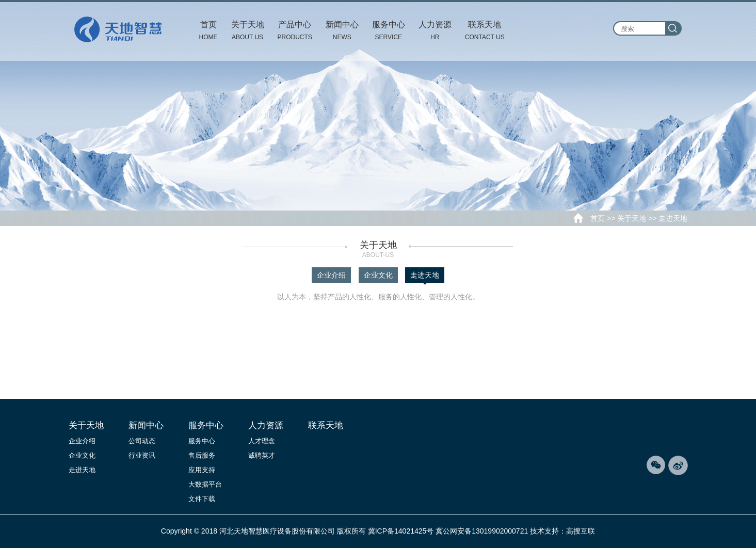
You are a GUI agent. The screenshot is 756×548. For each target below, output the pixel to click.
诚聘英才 (262, 455)
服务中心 (206, 425)
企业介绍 (331, 275)
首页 (598, 218)
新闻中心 (146, 425)
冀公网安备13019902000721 (482, 531)
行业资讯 (142, 455)
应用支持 (202, 470)
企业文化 (378, 275)
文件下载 (202, 499)
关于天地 (632, 218)
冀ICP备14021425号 (401, 531)
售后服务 (202, 455)
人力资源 (266, 425)
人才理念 (262, 441)
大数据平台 (205, 484)
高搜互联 (581, 531)
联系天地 (326, 425)
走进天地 (425, 277)
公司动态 (142, 441)
